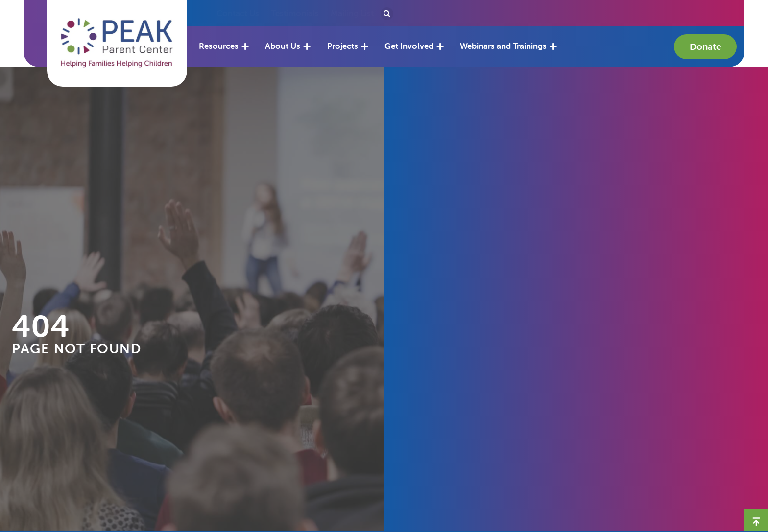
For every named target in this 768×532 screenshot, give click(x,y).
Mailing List (352, 13)
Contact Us (238, 13)
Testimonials (295, 13)
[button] (117, 43)
